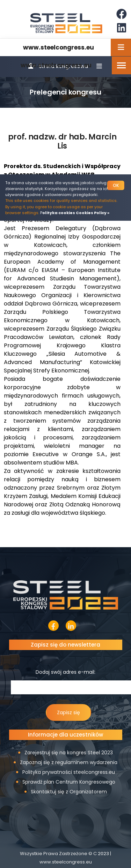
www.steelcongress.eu (56, 65)
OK (116, 185)
